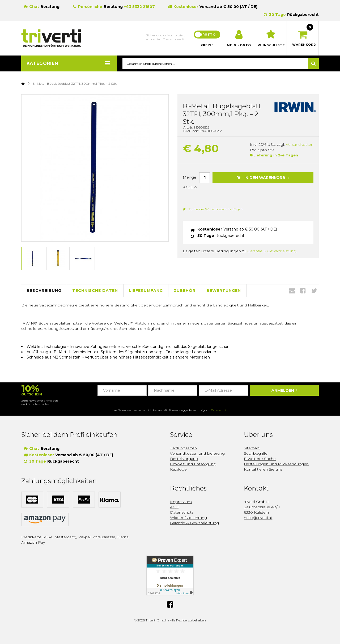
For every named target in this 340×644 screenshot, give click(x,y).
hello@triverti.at (258, 518)
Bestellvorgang (184, 459)
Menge (190, 177)
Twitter (314, 291)
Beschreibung (44, 291)
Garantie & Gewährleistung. (272, 251)
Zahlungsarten (183, 448)
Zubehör (185, 291)
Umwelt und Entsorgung (193, 464)
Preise (207, 45)
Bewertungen (224, 291)
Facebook (303, 291)
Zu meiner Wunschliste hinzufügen (213, 209)
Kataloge (178, 469)
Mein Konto (239, 45)
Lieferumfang (146, 291)
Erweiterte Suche (260, 459)
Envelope (292, 291)
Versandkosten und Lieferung (197, 453)
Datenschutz (219, 410)
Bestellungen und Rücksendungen (276, 464)
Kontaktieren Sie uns (263, 469)
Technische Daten (95, 291)
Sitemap (252, 448)
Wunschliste (271, 45)
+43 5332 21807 (139, 7)
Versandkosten (300, 145)
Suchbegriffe (256, 453)
